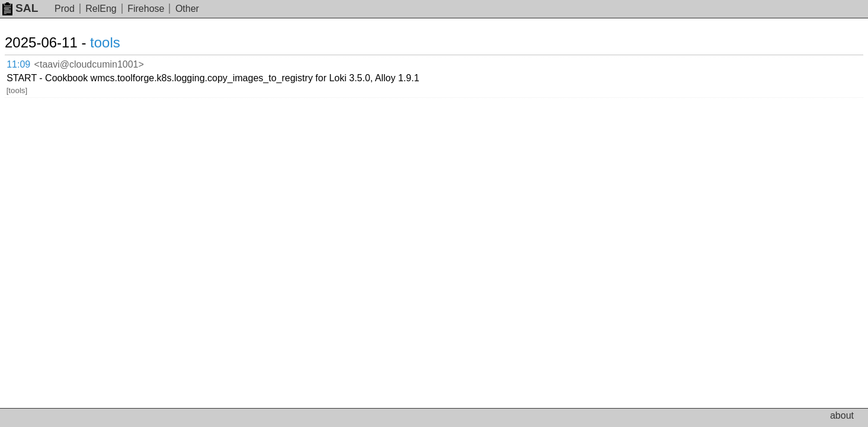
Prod (65, 9)
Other (187, 9)
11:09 (31, 63)
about (842, 415)
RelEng (101, 9)
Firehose (146, 9)
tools (119, 42)
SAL (20, 8)
